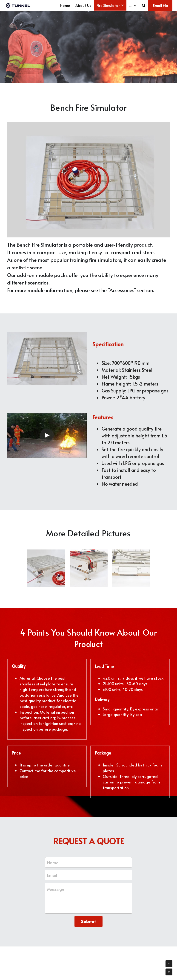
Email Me (160, 6)
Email (52, 876)
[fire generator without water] (131, 569)
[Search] (144, 5)
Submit (88, 922)
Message (56, 890)
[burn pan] (89, 569)
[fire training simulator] (46, 569)
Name (53, 863)
